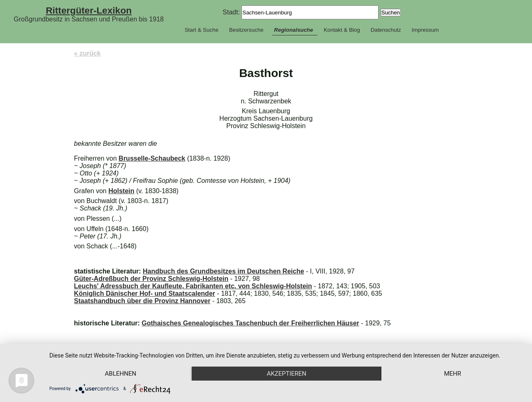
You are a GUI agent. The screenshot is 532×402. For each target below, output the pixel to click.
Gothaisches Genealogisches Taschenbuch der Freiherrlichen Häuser (250, 323)
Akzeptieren (286, 374)
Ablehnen (121, 374)
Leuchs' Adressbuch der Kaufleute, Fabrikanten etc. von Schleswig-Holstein (193, 286)
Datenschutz (386, 30)
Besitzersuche (246, 30)
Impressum (425, 30)
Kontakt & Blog (342, 30)
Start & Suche (202, 30)
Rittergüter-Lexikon (89, 10)
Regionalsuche (294, 30)
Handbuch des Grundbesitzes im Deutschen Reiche (223, 271)
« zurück (87, 53)
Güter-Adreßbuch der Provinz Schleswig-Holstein (151, 279)
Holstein (121, 191)
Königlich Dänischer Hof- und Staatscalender (145, 293)
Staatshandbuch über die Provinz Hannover (142, 301)
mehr (453, 374)
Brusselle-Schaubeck (152, 158)
